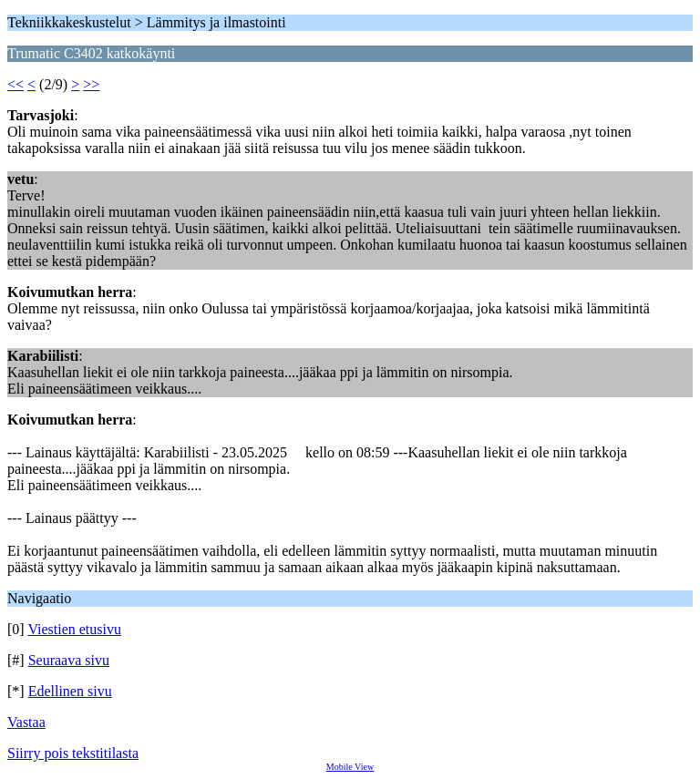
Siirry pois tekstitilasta (73, 753)
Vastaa (26, 722)
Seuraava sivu (69, 660)
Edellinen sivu (70, 691)
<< (15, 84)
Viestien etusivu (74, 629)
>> (91, 84)
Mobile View (350, 767)
